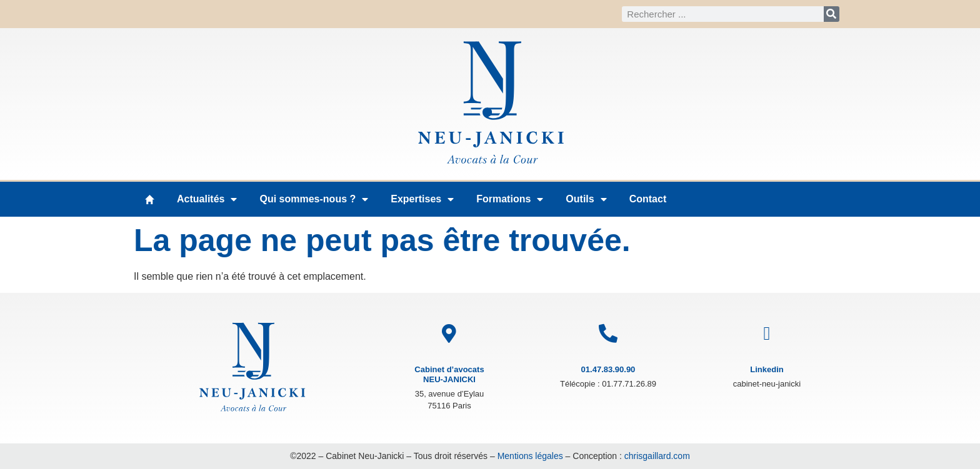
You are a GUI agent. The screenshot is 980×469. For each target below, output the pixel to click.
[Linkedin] (767, 333)
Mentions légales (530, 456)
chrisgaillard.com (657, 456)
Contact (648, 199)
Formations (510, 199)
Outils (586, 199)
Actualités (207, 199)
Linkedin (767, 369)
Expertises (422, 199)
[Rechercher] (832, 14)
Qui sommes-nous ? (314, 199)
